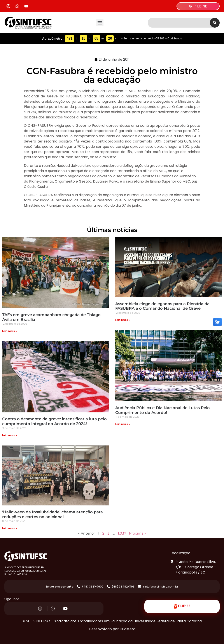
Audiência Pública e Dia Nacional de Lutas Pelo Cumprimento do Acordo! (163, 410)
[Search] (215, 23)
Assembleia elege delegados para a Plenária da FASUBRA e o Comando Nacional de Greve (162, 306)
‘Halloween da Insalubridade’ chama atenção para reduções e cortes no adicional (52, 514)
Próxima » (138, 533)
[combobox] (179, 23)
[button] (100, 23)
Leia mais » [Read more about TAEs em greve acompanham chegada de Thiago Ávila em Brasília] (10, 331)
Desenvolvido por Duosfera (112, 629)
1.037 (122, 533)
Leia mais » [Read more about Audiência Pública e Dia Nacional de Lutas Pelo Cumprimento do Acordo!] (123, 424)
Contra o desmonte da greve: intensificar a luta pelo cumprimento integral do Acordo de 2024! (54, 421)
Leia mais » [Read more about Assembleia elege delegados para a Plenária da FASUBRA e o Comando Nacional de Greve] (123, 320)
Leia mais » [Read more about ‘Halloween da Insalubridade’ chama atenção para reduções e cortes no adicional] (10, 528)
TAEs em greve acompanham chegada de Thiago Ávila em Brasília (51, 317)
